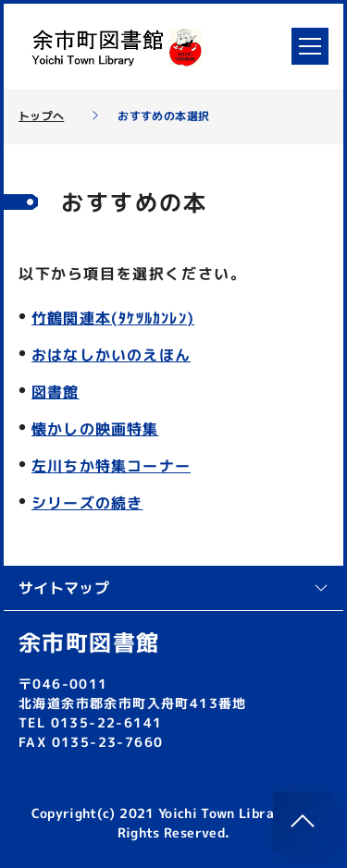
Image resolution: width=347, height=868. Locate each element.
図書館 (56, 392)
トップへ (41, 116)
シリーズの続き (87, 503)
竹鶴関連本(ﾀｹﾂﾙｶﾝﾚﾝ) (113, 318)
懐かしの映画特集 (95, 429)
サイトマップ (173, 588)
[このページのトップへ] (303, 821)
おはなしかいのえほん (111, 355)
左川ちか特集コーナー (111, 466)
